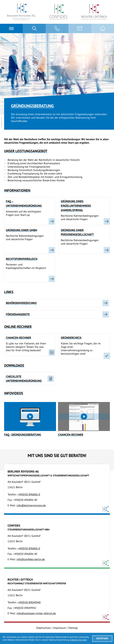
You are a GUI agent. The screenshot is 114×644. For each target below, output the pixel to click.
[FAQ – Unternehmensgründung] (29, 211)
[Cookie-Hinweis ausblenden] (102, 639)
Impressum (59, 628)
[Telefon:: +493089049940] (29, 602)
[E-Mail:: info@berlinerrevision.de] (80, 28)
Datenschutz (43, 628)
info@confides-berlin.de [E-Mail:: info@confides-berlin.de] (31, 559)
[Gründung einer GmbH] (29, 240)
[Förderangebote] (57, 314)
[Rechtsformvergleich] (29, 268)
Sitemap (73, 628)
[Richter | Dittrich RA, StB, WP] (94, 12)
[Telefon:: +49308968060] (29, 495)
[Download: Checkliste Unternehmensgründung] (29, 379)
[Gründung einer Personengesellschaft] (85, 240)
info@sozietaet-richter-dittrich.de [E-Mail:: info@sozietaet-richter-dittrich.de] (36, 613)
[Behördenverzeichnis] (57, 303)
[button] (57, 28)
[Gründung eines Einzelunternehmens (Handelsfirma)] (85, 211)
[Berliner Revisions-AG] (21, 12)
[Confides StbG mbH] (58, 12)
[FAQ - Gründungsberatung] (30, 419)
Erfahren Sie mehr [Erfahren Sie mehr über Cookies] (78, 640)
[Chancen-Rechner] (84, 419)
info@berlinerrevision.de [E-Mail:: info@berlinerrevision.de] (31, 505)
